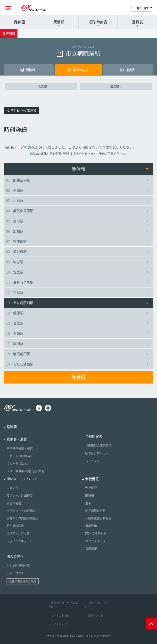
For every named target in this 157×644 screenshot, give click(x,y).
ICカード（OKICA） (20, 456)
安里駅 (77, 272)
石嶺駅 (77, 333)
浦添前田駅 (77, 354)
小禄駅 (77, 200)
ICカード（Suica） (19, 464)
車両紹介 (12, 488)
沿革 (88, 503)
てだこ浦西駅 (77, 364)
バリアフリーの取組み (21, 511)
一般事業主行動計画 (98, 518)
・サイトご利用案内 (60, 616)
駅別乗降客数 (15, 526)
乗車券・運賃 (17, 439)
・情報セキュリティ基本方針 (63, 605)
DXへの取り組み (96, 533)
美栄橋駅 (77, 251)
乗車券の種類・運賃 (20, 448)
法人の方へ (15, 556)
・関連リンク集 (94, 616)
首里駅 (77, 323)
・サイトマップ (58, 624)
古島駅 (41, 87)
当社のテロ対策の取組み (23, 518)
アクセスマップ (95, 541)
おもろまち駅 (77, 282)
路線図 (20, 22)
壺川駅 (77, 221)
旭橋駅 (77, 231)
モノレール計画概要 (20, 495)
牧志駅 (77, 262)
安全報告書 (14, 503)
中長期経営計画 (95, 511)
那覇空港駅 (77, 180)
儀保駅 (116, 87)
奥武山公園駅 (77, 211)
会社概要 (91, 488)
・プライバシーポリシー (97, 605)
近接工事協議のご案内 (23, 581)
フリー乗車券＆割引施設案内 (25, 471)
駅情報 (110, 169)
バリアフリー (94, 461)
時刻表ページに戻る (22, 110)
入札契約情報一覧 (18, 565)
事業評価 (91, 526)
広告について (15, 573)
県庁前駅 (77, 241)
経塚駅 (77, 343)
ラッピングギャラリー (21, 541)
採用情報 (91, 549)
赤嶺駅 (77, 190)
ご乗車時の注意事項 (98, 446)
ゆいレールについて (22, 479)
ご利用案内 (94, 436)
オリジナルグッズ (18, 533)
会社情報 (92, 479)
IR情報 (90, 495)
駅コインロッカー (97, 453)
